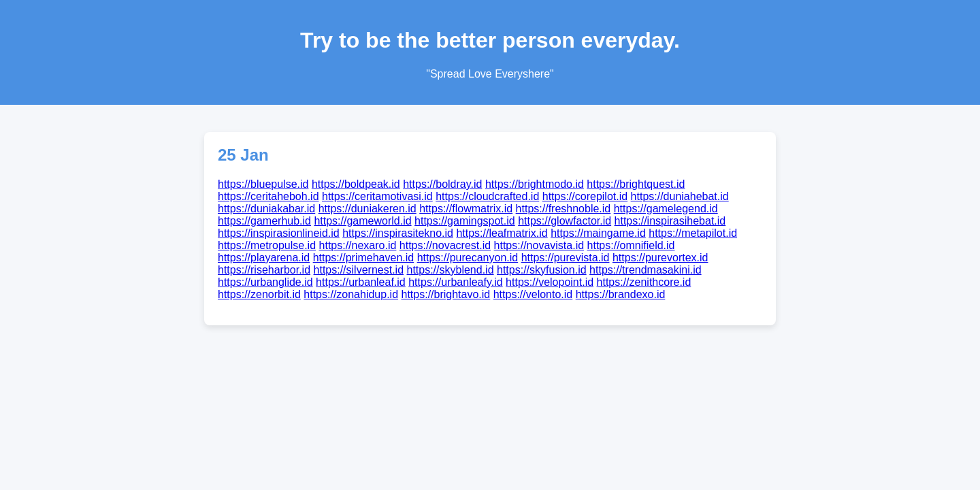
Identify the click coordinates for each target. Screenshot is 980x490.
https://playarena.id (264, 258)
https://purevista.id (566, 258)
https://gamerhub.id (264, 221)
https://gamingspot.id (465, 221)
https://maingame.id (598, 233)
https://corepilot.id (585, 196)
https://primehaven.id (364, 258)
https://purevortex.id (660, 258)
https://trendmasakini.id (646, 270)
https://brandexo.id (621, 294)
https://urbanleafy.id (455, 282)
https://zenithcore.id (644, 282)
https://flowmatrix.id (466, 209)
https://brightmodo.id (535, 184)
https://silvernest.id (359, 270)
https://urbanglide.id (265, 282)
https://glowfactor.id (565, 221)
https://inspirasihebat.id (670, 221)
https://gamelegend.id (666, 209)
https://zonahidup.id (351, 294)
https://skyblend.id (450, 270)
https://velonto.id (533, 294)
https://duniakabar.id (266, 209)
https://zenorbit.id (259, 294)
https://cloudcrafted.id (487, 196)
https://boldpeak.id (356, 184)
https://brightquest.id (636, 184)
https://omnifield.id (631, 245)
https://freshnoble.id (563, 209)
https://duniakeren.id (367, 209)
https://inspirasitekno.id (398, 233)
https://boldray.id (442, 184)
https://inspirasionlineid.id (279, 233)
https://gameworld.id (362, 221)
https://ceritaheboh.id (268, 196)
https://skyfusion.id (542, 270)
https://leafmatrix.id (502, 233)
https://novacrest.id (445, 245)
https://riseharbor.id (264, 270)
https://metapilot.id (693, 233)
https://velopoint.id (550, 282)
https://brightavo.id (446, 294)
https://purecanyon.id (468, 258)
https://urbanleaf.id (361, 282)
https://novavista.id (539, 245)
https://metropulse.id (267, 245)
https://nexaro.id (358, 245)
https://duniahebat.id (680, 196)
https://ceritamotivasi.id (377, 196)
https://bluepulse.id (263, 184)
